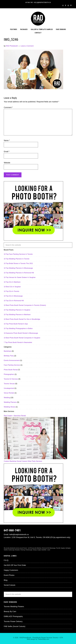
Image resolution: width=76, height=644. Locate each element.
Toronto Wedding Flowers (14, 607)
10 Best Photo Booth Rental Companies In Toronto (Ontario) (25, 305)
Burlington (68, 548)
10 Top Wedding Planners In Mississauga (18, 268)
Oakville (6, 550)
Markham (39, 548)
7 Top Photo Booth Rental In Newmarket (18, 342)
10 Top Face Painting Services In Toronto (18, 254)
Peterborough (29, 550)
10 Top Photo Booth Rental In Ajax (16, 324)
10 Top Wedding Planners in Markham (17, 315)
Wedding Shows (9, 407)
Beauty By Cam (10, 611)
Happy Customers (11, 570)
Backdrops (8, 351)
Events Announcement (12, 360)
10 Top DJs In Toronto (11, 291)
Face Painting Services (12, 365)
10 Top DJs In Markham (12, 282)
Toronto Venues (9, 384)
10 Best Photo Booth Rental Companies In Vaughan (22, 338)
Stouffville (44, 550)
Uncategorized (9, 388)
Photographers (9, 374)
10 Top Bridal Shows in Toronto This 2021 (18, 263)
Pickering (23, 550)
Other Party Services (35, 461)
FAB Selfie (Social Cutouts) (14, 626)
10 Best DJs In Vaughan (12, 287)
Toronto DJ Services (11, 379)
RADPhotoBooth (25, 638)
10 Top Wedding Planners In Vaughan (17, 310)
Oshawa (35, 550)
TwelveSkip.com (43, 639)
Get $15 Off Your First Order (15, 565)
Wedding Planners (10, 402)
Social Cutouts (22, 461)
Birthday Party (9, 356)
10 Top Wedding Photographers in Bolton (18, 328)
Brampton (18, 550)
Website (7, 163)
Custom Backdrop (10, 461)
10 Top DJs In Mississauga (13, 296)
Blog (6, 580)
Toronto (55, 638)
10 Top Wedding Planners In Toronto (17, 259)
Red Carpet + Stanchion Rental (15, 416)
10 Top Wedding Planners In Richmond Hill (19, 273)
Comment (8, 107)
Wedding (7, 398)
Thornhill (58, 548)
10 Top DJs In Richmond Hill (14, 301)
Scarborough (11, 550)
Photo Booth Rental (11, 370)
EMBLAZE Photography (13, 616)
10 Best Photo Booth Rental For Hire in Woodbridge (22, 319)
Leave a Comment (27, 46)
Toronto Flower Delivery (13, 621)
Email (7, 152)
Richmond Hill (45, 548)
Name (7, 140)
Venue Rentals (9, 393)
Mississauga (52, 548)
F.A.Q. (6, 560)
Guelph (39, 550)
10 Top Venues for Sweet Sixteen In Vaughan (20, 277)
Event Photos (9, 575)
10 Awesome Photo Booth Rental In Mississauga (21, 333)
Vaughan (63, 548)
